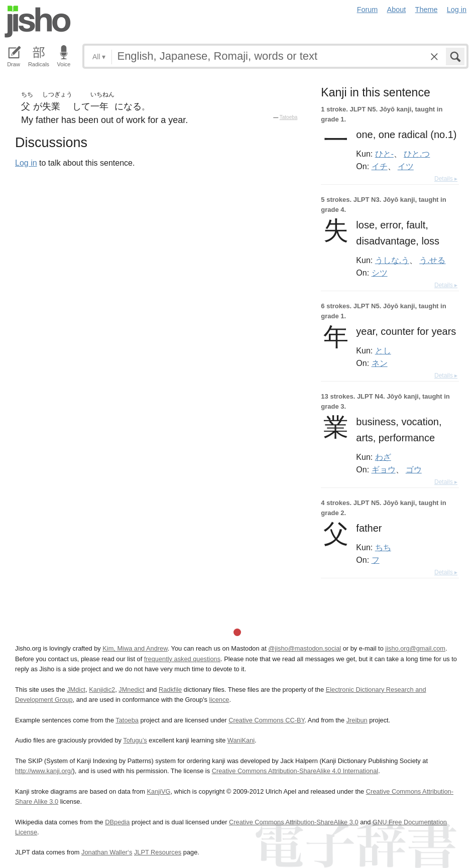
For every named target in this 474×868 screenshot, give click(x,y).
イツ (406, 166)
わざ (383, 457)
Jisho (38, 22)
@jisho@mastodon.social (305, 648)
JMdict (76, 690)
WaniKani (241, 740)
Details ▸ (446, 179)
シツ (380, 273)
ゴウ (414, 469)
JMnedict (131, 690)
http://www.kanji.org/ (44, 771)
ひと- (384, 154)
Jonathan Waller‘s (107, 852)
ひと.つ (417, 154)
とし (383, 350)
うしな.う (392, 260)
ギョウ (384, 469)
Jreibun (357, 720)
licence (219, 700)
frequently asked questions (182, 659)
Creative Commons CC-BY (266, 720)
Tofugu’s (135, 740)
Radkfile (170, 690)
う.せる (432, 260)
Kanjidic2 (102, 690)
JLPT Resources (158, 852)
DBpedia (117, 822)
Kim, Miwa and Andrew (135, 648)
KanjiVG (158, 791)
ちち (383, 547)
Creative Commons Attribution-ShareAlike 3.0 (293, 822)
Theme (427, 10)
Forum (368, 10)
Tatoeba (289, 117)
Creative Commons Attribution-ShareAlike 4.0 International (295, 771)
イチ (380, 166)
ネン (380, 363)
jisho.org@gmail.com (415, 648)
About (397, 10)
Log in (457, 10)
